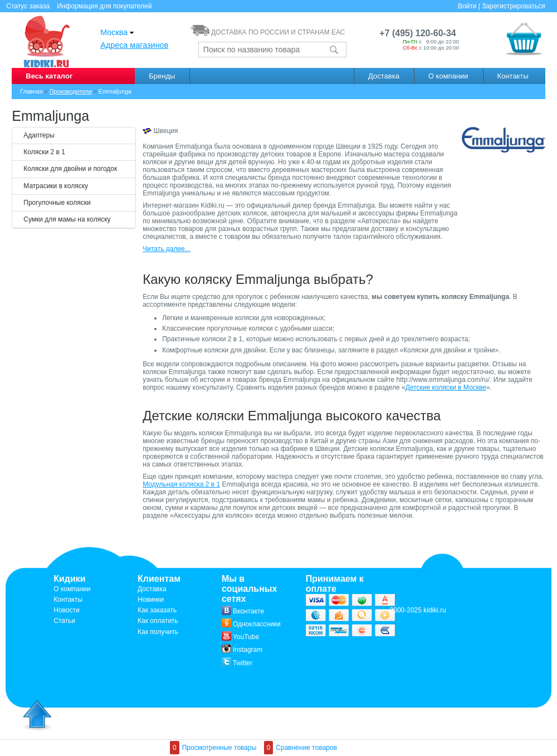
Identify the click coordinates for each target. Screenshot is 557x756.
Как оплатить (158, 621)
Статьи (64, 621)
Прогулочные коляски (57, 203)
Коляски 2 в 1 (44, 152)
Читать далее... (167, 249)
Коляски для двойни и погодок (70, 169)
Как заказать (157, 610)
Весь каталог (49, 76)
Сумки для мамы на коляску (67, 219)
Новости (66, 610)
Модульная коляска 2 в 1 (181, 484)
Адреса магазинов (134, 45)
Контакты (513, 76)
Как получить (158, 632)
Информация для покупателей (104, 6)
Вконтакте (243, 611)
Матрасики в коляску (56, 186)
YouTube (240, 637)
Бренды (162, 76)
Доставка (384, 76)
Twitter (237, 663)
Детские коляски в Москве (446, 387)
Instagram (242, 650)
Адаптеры (39, 135)
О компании (448, 76)
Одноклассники (251, 624)
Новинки (151, 600)
